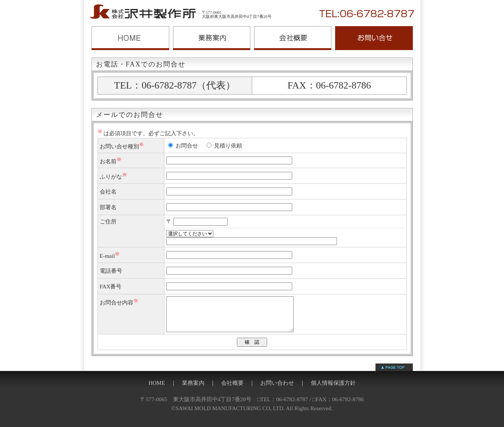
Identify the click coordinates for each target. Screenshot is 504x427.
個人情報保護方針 (333, 390)
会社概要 (293, 38)
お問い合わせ (374, 38)
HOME (157, 390)
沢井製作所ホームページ (130, 38)
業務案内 (212, 38)
